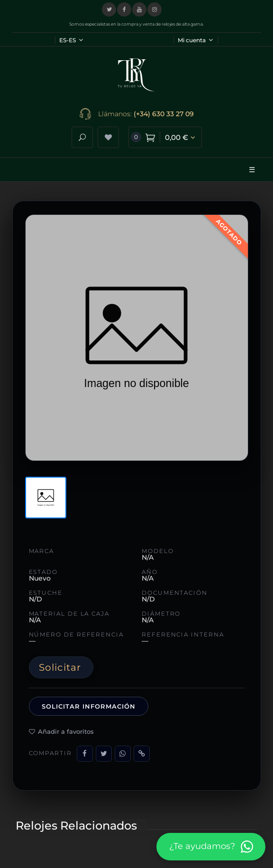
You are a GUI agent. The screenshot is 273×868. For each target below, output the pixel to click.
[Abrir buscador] (82, 137)
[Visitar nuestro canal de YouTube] (139, 9)
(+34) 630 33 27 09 (164, 114)
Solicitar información (89, 706)
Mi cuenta (195, 40)
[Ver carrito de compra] (165, 137)
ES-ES (71, 40)
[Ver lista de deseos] (108, 137)
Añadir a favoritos (61, 731)
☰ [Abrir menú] (252, 170)
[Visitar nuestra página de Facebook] (124, 9)
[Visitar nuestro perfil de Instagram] (155, 9)
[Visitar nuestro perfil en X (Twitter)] (109, 9)
